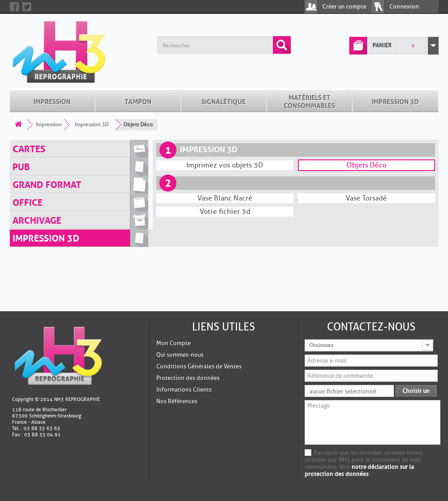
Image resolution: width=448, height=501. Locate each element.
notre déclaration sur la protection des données (359, 470)
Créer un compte (344, 6)
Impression (52, 101)
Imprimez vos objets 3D (225, 165)
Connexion (404, 6)
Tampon (138, 101)
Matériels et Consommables (309, 101)
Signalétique (224, 101)
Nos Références (177, 401)
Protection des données (188, 378)
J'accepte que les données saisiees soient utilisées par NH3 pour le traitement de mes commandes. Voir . (364, 463)
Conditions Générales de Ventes (199, 366)
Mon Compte (174, 343)
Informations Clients (184, 390)
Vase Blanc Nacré (225, 198)
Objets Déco (366, 165)
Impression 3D (395, 101)
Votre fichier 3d (225, 212)
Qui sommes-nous (180, 355)
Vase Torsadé (366, 198)
